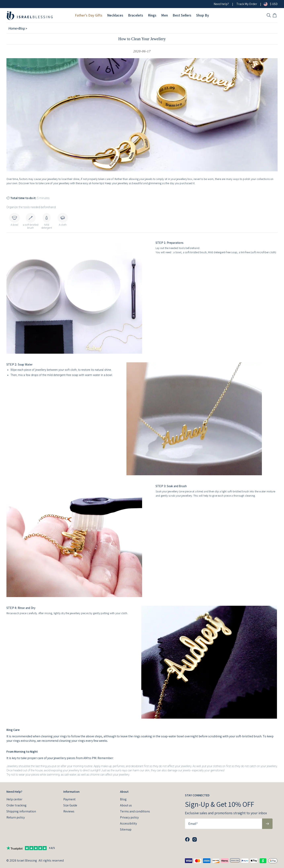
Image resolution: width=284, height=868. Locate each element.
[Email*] (224, 824)
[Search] (269, 15)
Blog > (23, 28)
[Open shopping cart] (275, 15)
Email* (193, 824)
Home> (13, 28)
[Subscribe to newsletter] (267, 824)
